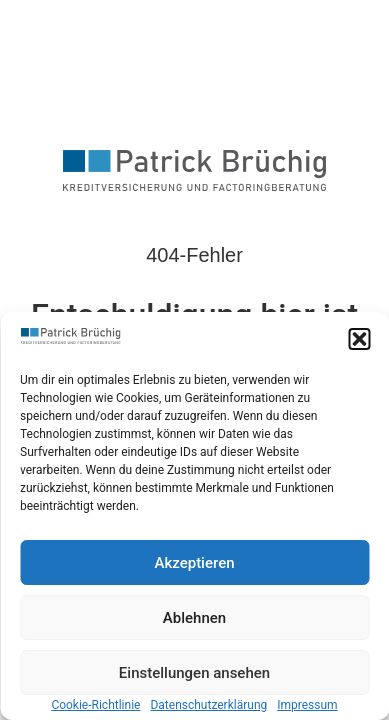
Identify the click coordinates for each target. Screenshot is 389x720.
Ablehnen (194, 618)
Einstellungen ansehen (194, 673)
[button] (359, 339)
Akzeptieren (194, 563)
